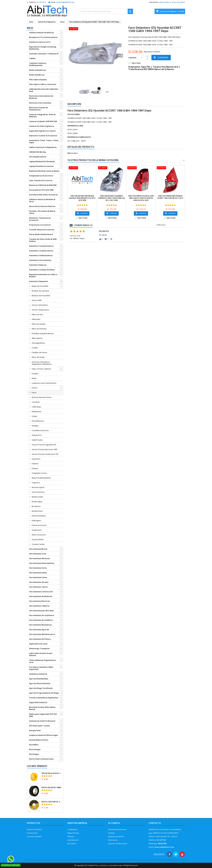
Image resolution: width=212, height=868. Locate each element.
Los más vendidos (37, 766)
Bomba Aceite (37, 497)
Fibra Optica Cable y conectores (43, 84)
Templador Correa (39, 473)
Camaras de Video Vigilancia (41, 126)
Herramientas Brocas (38, 549)
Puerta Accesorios (39, 525)
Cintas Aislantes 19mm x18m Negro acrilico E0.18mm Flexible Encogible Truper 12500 (52, 788)
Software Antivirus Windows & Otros (42, 200)
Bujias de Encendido (40, 286)
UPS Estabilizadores (38, 157)
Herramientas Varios (38, 568)
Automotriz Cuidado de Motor (42, 270)
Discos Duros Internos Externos (42, 206)
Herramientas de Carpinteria (42, 615)
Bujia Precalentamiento (41, 478)
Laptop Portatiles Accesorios (41, 166)
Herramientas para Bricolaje (41, 611)
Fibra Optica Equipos (38, 80)
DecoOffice (34, 745)
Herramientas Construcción (41, 592)
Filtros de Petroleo (39, 329)
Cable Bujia (36, 407)
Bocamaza (36, 506)
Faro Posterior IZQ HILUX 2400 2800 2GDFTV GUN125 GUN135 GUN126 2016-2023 (141, 198)
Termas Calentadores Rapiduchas (44, 698)
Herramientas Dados (38, 573)
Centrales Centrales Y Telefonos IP (44, 54)
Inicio (30, 28)
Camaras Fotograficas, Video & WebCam (42, 116)
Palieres (35, 464)
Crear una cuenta (178, 2)
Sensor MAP (37, 300)
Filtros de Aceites (39, 324)
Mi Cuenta (72, 843)
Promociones (32, 833)
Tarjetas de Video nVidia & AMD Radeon (43, 240)
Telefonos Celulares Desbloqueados (38, 64)
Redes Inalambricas (38, 70)
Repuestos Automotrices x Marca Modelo (43, 275)
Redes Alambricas (37, 75)
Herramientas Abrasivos (39, 558)
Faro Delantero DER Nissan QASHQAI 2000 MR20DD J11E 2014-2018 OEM (82, 198)
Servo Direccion (38, 492)
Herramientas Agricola (39, 629)
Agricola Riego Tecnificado (41, 688)
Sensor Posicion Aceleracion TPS (45, 454)
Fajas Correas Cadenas (41, 369)
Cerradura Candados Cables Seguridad (41, 668)
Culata (34, 416)
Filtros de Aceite (38, 357)
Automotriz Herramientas (40, 260)
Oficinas (71, 836)
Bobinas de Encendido (41, 296)
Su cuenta (114, 823)
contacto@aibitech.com (65, 2)
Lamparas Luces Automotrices (44, 383)
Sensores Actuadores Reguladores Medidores (42, 363)
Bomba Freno (37, 511)
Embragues (36, 520)
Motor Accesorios (39, 535)
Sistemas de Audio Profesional (42, 721)
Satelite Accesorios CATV (40, 42)
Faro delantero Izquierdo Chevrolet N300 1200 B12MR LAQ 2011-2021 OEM (112, 198)
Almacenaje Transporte (39, 648)
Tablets (32, 58)
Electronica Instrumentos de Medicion (41, 97)
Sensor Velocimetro (40, 305)
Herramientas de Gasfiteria (41, 620)
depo (76, 153)
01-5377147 (41, 2)
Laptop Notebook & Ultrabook (42, 161)
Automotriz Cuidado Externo (41, 246)
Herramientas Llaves (38, 577)
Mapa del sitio (73, 833)
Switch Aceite (37, 440)
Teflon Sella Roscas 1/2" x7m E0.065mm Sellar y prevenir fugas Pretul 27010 (52, 773)
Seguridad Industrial (38, 702)
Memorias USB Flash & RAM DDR (43, 185)
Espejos (35, 468)
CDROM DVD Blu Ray (38, 152)
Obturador (36, 319)
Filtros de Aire (37, 314)
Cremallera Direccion (40, 430)
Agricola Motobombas (39, 679)
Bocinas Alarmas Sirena (42, 397)
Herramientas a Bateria (39, 606)
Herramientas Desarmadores (42, 563)
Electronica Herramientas (40, 103)
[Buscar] (106, 11)
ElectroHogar (35, 749)
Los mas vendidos (34, 836)
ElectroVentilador (39, 516)
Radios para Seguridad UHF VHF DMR (43, 715)
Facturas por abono (116, 836)
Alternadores (37, 338)
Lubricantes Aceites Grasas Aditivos (41, 654)
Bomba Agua (37, 502)
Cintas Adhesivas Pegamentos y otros (43, 661)
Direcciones (113, 840)
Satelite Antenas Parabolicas (41, 33)
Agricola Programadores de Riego (44, 693)
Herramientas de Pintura (40, 639)
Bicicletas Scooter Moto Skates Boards (42, 708)
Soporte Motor (38, 539)
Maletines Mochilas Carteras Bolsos (44, 171)
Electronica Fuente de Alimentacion (38, 109)
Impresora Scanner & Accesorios (43, 136)
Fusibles (35, 374)
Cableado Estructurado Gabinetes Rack (44, 90)
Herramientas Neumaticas (40, 625)
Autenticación (73, 840)
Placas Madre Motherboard (41, 234)
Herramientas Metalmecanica (42, 634)
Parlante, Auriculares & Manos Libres (42, 212)
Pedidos (111, 833)
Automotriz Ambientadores (41, 255)
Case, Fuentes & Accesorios (41, 180)
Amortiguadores (38, 343)
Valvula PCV (37, 435)
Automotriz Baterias (38, 265)
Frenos (35, 388)
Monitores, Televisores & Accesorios (40, 219)
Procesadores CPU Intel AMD (41, 190)
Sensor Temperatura (40, 310)
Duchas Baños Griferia (39, 740)
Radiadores (37, 411)
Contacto (155, 823)
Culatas (35, 348)
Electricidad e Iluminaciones (41, 759)
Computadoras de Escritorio (41, 176)
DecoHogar (34, 754)
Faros (34, 392)
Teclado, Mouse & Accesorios (42, 230)
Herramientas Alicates (39, 582)
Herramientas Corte (38, 554)
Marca (70, 153)
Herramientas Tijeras (38, 587)
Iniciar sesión (164, 2)
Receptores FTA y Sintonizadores (43, 37)
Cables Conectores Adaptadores (43, 147)
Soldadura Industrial (38, 674)
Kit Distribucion (38, 421)
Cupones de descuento (118, 843)
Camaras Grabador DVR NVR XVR (43, 121)
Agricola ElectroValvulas (40, 683)
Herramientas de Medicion (41, 596)
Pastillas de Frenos (40, 352)
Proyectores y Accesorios (40, 225)
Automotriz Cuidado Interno (41, 251)
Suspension (37, 530)
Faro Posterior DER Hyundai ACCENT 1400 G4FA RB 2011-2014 (170, 197)
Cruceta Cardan (38, 544)
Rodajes (35, 426)
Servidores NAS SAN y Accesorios (43, 195)
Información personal (117, 829)
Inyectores (36, 459)
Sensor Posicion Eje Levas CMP (44, 449)
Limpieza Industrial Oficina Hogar (44, 735)
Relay (34, 378)
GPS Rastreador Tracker (40, 726)
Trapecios (36, 483)
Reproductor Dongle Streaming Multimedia (43, 48)
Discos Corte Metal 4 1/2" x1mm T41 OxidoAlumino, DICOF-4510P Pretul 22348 (52, 802)
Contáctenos (73, 829)
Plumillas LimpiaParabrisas (43, 333)
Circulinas (36, 402)
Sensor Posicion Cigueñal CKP (44, 445)
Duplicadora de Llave (38, 644)
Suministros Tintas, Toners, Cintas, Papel (44, 141)
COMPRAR (161, 58)
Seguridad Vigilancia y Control (42, 131)
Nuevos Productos (34, 829)
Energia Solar (35, 730)
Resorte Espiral (38, 487)
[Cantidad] (142, 58)
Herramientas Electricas (39, 601)
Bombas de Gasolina (40, 291)
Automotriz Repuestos (39, 281)
